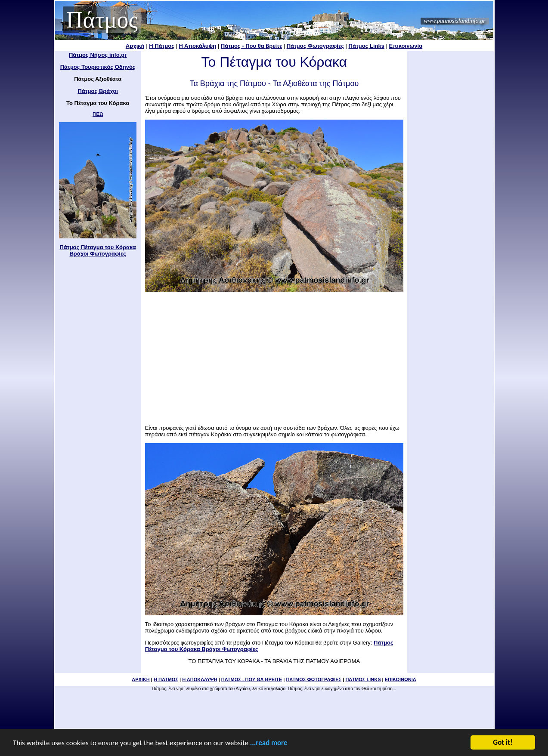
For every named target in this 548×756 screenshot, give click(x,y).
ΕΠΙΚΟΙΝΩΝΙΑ (401, 679)
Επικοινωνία (406, 46)
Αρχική (135, 46)
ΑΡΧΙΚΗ (141, 679)
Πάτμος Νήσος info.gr (98, 55)
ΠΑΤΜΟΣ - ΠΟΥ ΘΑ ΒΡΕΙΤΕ (252, 679)
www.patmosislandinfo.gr (455, 21)
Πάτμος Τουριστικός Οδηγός (98, 67)
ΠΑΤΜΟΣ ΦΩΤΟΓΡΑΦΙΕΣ (314, 679)
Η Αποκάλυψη (198, 46)
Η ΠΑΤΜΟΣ (166, 679)
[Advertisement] (274, 355)
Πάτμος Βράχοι (98, 91)
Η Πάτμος (162, 46)
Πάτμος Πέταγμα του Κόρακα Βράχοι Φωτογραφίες (98, 250)
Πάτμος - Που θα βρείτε (251, 46)
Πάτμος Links (367, 46)
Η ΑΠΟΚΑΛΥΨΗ (200, 679)
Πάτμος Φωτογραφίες (315, 46)
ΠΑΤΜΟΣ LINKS (363, 679)
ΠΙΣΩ (98, 114)
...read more (269, 744)
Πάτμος (102, 20)
